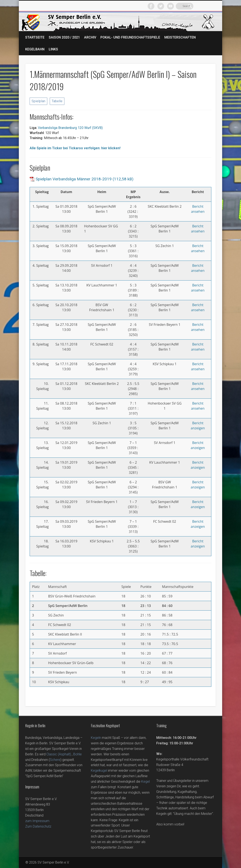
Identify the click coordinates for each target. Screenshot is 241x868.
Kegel (145, 782)
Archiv (90, 37)
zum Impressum (37, 821)
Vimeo (203, 6)
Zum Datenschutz (38, 826)
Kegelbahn (35, 49)
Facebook (184, 6)
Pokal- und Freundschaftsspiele (130, 37)
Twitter (193, 6)
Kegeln (96, 738)
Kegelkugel (99, 771)
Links (53, 49)
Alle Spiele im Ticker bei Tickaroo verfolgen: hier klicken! (75, 148)
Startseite (35, 37)
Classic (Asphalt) (59, 754)
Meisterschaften (180, 37)
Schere (55, 760)
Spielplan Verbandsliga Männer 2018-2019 (74, 179)
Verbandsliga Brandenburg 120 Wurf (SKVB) (70, 128)
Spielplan (38, 101)
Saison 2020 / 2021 (64, 37)
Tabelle (57, 101)
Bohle (78, 754)
